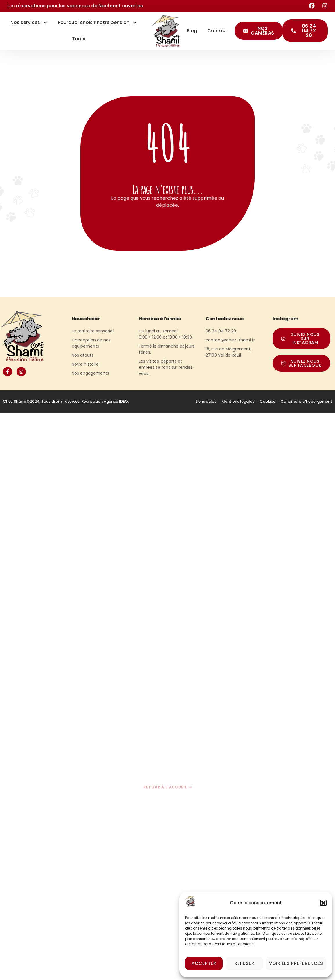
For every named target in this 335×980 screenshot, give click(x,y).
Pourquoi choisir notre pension (97, 23)
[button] (323, 903)
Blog (192, 31)
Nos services (29, 23)
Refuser (244, 963)
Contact (217, 31)
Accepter (204, 963)
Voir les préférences (296, 963)
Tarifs (79, 39)
